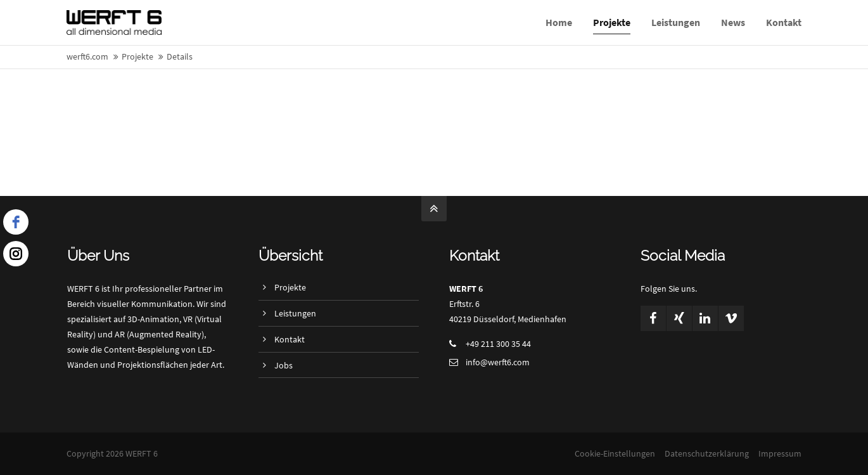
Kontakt (290, 339)
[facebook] (16, 222)
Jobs (284, 365)
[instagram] (16, 254)
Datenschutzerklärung (707, 453)
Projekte (290, 287)
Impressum (780, 453)
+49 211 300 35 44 (498, 344)
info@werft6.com (498, 362)
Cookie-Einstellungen (615, 453)
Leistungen (295, 313)
